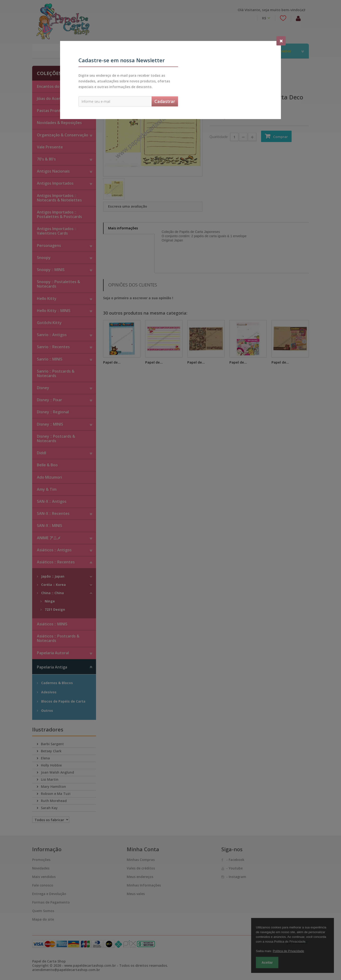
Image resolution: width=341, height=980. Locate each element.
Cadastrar (165, 101)
